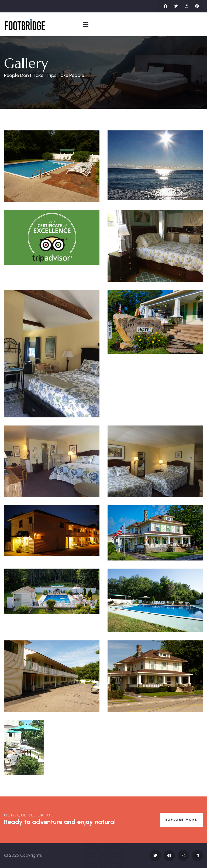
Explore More (182, 820)
